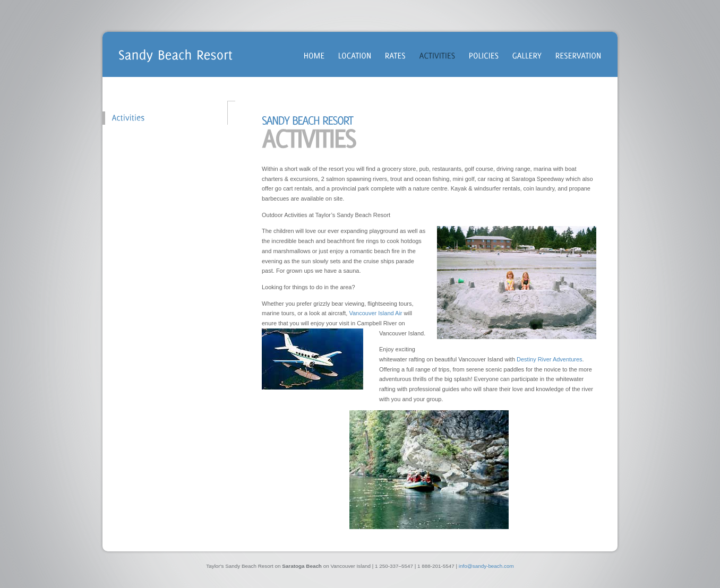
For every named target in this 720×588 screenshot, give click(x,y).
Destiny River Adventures (550, 359)
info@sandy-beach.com (486, 566)
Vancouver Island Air (375, 313)
